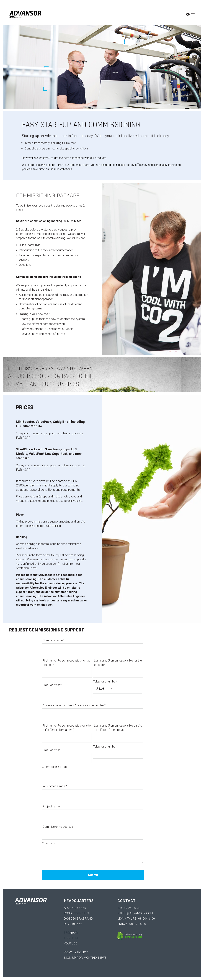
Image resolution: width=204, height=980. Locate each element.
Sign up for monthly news (85, 958)
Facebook (72, 933)
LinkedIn (71, 938)
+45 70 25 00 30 (129, 908)
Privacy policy (76, 952)
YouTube (71, 943)
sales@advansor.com (135, 913)
